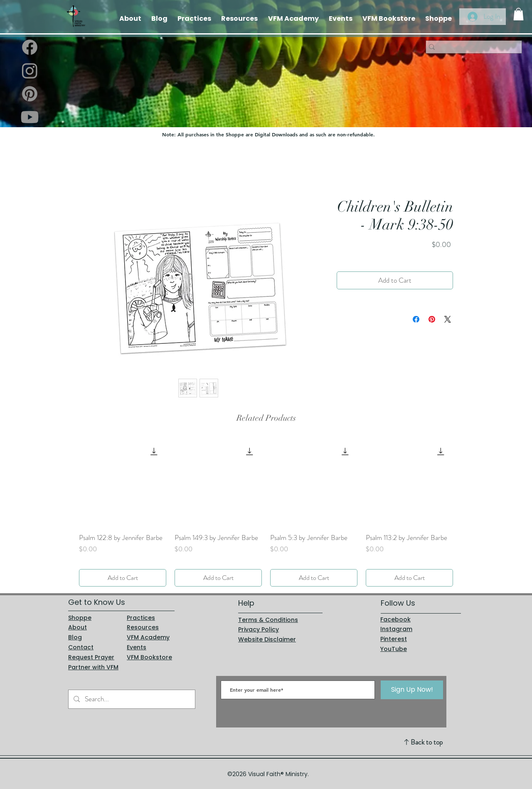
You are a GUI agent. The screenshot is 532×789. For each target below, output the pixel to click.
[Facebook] (30, 47)
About (78, 627)
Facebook (395, 619)
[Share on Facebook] (416, 319)
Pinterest (394, 639)
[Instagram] (30, 70)
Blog (75, 637)
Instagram (396, 629)
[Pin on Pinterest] (432, 319)
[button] (518, 14)
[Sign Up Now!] (412, 690)
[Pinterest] (30, 94)
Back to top (427, 742)
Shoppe (80, 618)
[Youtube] (30, 117)
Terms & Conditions (268, 620)
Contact (81, 647)
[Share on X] (448, 319)
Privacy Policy (259, 629)
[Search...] (131, 699)
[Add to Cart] (123, 578)
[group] (266, 513)
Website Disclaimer (267, 639)
